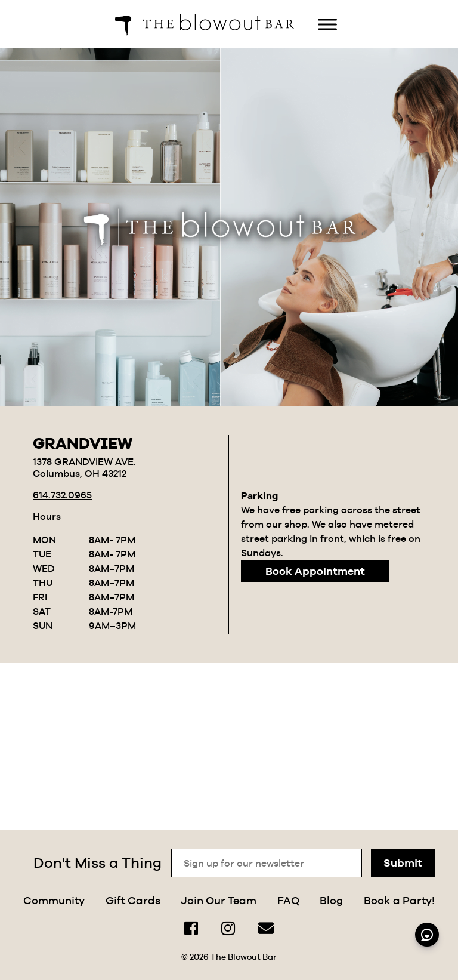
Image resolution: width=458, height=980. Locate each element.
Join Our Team (219, 900)
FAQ (288, 900)
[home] (205, 24)
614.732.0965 (62, 495)
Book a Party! (399, 900)
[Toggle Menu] (327, 24)
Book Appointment (315, 571)
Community (54, 900)
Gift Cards (133, 900)
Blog (331, 900)
